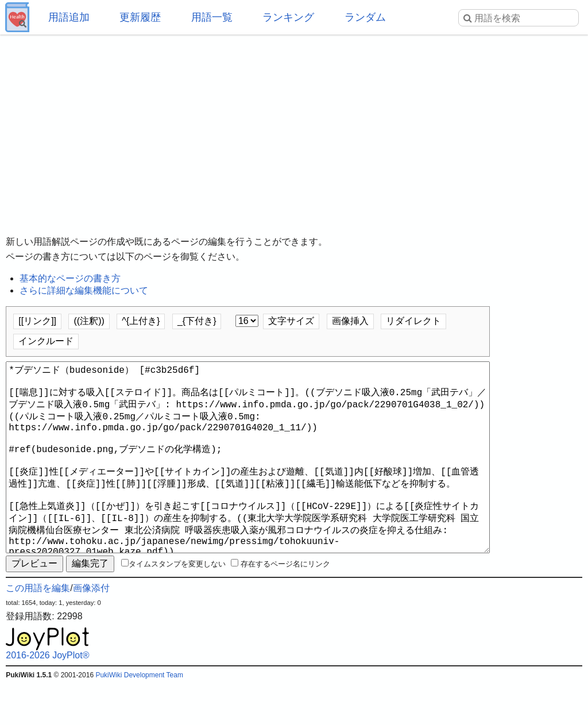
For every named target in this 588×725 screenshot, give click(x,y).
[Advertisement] (294, 126)
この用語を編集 (38, 629)
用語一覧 (212, 17)
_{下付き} (197, 321)
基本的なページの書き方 (70, 278)
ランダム (365, 17)
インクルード (46, 341)
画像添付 (91, 629)
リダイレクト (413, 321)
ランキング (288, 17)
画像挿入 (350, 321)
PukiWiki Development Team (139, 716)
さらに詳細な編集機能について (84, 290)
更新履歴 (140, 17)
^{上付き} (141, 321)
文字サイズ (291, 321)
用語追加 (69, 17)
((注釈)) (89, 321)
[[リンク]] (37, 321)
